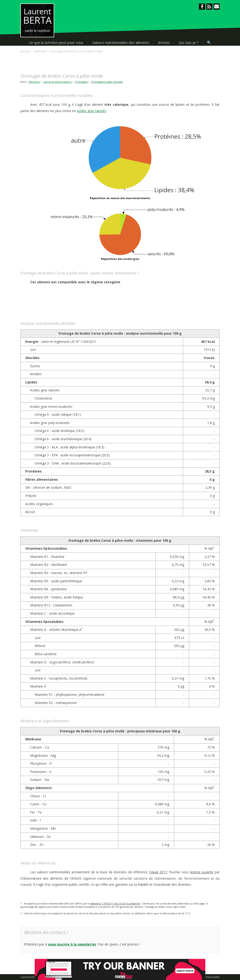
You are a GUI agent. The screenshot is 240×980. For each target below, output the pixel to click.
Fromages (81, 82)
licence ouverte (202, 872)
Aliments (34, 82)
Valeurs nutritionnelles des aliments (121, 42)
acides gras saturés (92, 111)
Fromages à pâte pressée (107, 82)
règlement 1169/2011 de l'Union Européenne (115, 904)
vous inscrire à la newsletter (72, 944)
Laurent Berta (29, 977)
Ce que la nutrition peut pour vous (56, 42)
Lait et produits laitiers (57, 82)
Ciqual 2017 (158, 872)
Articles (164, 42)
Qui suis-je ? (188, 42)
